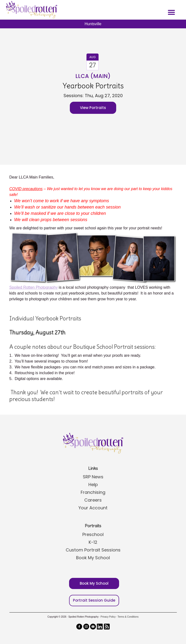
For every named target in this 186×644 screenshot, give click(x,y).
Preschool (93, 534)
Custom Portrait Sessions (93, 550)
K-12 (93, 542)
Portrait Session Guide (94, 600)
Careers (93, 500)
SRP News (93, 477)
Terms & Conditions (128, 617)
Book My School (93, 558)
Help (93, 485)
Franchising (93, 492)
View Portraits (93, 108)
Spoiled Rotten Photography (34, 287)
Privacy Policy (108, 617)
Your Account (93, 508)
